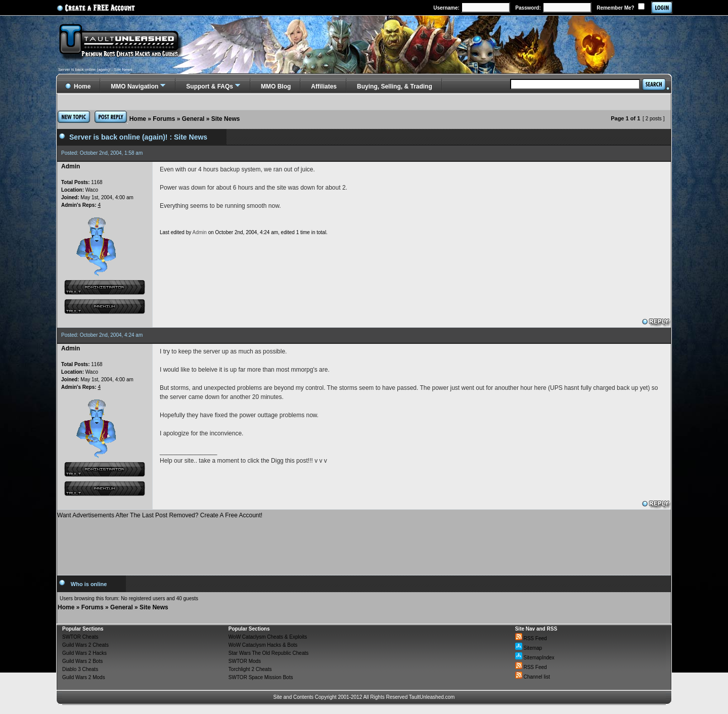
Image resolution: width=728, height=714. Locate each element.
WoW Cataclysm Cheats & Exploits (268, 637)
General (193, 119)
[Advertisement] (364, 543)
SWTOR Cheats (80, 637)
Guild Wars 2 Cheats (85, 645)
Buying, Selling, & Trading (395, 86)
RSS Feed (531, 638)
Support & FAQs (210, 86)
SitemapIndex (535, 658)
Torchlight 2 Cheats (250, 669)
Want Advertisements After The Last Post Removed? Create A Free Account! (160, 515)
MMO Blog (276, 86)
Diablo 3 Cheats (80, 669)
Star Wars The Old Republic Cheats (268, 653)
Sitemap (529, 648)
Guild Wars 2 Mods (84, 677)
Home (138, 119)
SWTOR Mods (245, 661)
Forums (164, 119)
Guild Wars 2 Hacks (84, 653)
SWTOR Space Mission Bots (261, 677)
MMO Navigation (134, 86)
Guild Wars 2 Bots (82, 661)
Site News (226, 119)
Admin (200, 232)
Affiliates (324, 86)
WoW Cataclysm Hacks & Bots (263, 645)
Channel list (533, 677)
